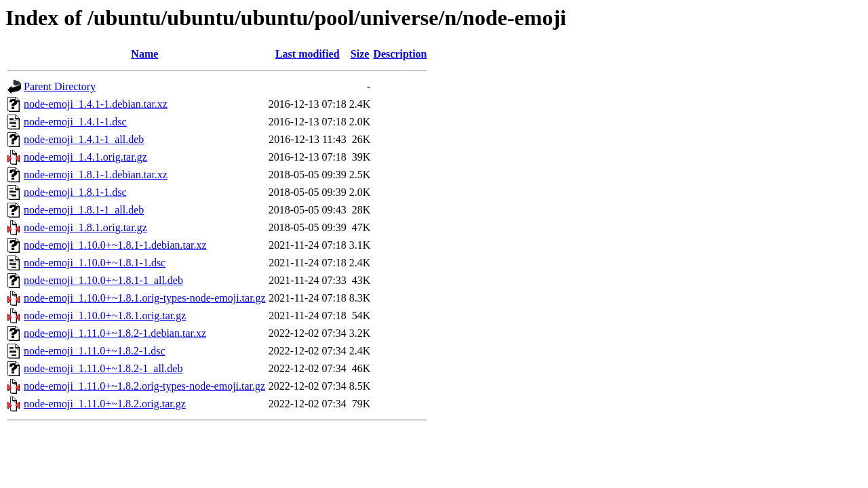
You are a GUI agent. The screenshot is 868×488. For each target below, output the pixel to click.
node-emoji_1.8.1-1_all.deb (84, 210)
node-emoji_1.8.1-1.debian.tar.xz (96, 175)
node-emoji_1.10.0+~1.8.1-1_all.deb (103, 280)
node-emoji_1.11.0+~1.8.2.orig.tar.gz (105, 404)
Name (144, 54)
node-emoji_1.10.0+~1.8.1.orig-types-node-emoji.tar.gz (145, 298)
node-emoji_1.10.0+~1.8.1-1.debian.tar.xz (115, 245)
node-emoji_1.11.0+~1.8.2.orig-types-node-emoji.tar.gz (144, 386)
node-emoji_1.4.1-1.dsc (75, 122)
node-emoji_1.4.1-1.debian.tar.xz (96, 104)
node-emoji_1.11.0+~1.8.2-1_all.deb (103, 368)
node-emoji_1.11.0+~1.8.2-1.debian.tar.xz (115, 333)
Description (400, 54)
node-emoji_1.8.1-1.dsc (75, 192)
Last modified (308, 54)
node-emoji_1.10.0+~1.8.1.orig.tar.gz (105, 316)
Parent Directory (60, 86)
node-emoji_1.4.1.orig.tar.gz (85, 157)
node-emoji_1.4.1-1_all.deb (84, 139)
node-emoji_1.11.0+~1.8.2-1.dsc (95, 351)
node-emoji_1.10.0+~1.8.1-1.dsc (95, 263)
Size (360, 54)
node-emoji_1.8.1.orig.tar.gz (85, 227)
